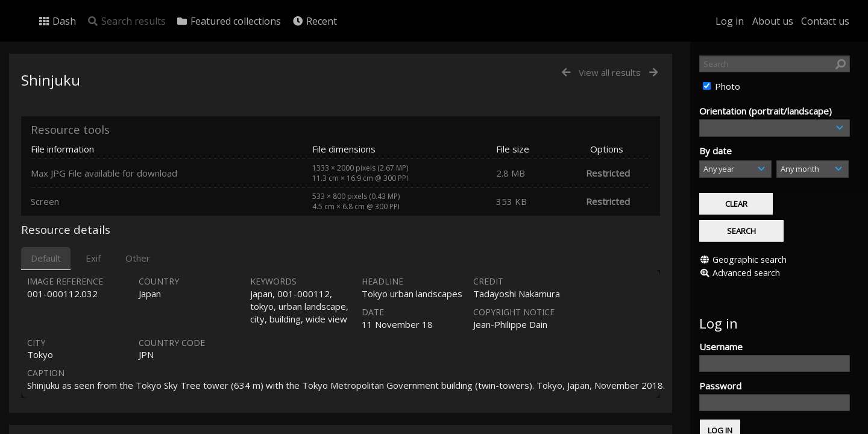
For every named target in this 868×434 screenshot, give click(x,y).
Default (46, 258)
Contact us (825, 21)
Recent (314, 21)
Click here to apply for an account (768, 427)
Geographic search (750, 232)
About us (773, 21)
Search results (126, 21)
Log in (730, 21)
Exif (93, 258)
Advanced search (746, 245)
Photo (726, 86)
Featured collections (228, 21)
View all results (610, 72)
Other (138, 258)
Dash (57, 21)
